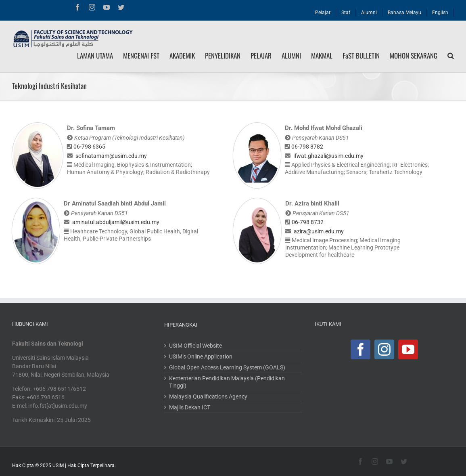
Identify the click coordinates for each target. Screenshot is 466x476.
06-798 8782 (307, 147)
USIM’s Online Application (201, 356)
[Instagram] (384, 349)
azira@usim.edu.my (319, 231)
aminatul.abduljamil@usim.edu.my (116, 222)
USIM (58, 466)
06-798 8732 (308, 222)
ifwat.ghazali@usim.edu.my (328, 156)
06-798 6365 (89, 147)
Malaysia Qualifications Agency (208, 396)
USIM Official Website (195, 346)
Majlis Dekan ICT (190, 407)
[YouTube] (408, 349)
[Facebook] (360, 349)
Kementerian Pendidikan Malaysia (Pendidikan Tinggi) (227, 382)
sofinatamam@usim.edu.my (111, 156)
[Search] (451, 56)
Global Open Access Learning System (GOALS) (227, 367)
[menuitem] (323, 10)
